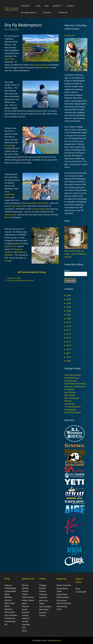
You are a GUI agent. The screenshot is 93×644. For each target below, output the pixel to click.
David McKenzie (72, 378)
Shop (38, 6)
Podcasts (43, 594)
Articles (43, 591)
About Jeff (27, 6)
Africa (24, 631)
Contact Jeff (63, 12)
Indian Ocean (28, 600)
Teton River (10, 59)
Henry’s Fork (10, 215)
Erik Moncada (70, 381)
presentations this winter (37, 203)
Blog (47, 6)
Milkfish (58, 640)
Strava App (9, 145)
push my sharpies (15, 206)
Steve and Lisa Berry (39, 65)
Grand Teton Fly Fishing (75, 384)
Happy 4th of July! (14, 278)
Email (68, 271)
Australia (26, 625)
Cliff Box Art (10, 618)
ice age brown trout (40, 209)
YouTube (43, 597)
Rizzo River (45, 68)
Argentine (17, 243)
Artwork (73, 6)
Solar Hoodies (11, 615)
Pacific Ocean (28, 597)
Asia (24, 628)
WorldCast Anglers (73, 412)
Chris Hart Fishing (72, 375)
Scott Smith (70, 404)
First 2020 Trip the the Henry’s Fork (20, 281)
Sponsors (49, 12)
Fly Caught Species (31, 12)
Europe (25, 621)
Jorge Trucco (10, 246)
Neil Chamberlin (72, 398)
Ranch (7, 217)
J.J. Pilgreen (69, 389)
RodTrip (68, 401)
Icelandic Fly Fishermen (75, 387)
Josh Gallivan (70, 392)
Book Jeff (59, 6)
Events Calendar (64, 585)
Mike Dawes (70, 395)
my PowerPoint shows (10, 194)
